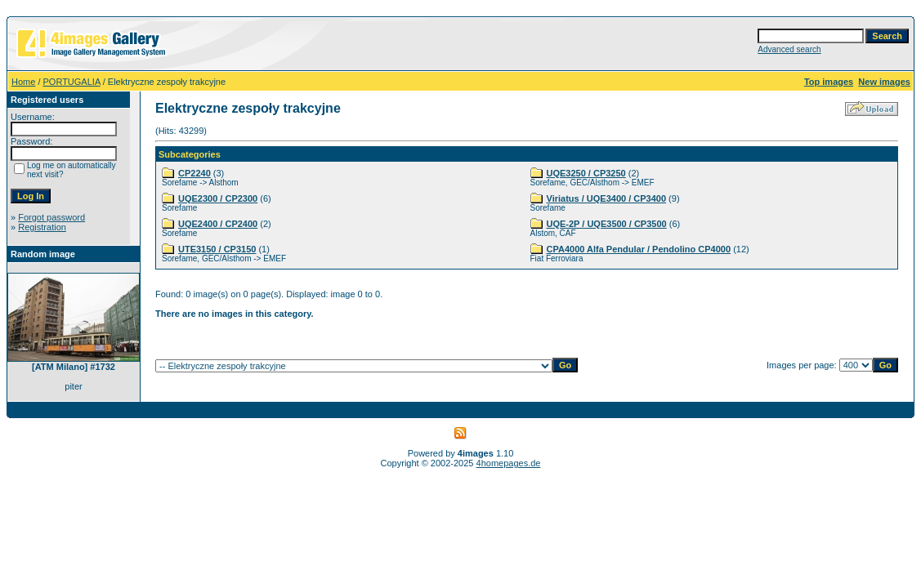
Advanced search (789, 49)
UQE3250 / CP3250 (586, 173)
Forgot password (51, 217)
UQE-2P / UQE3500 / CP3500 (607, 224)
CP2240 (194, 173)
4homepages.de (509, 463)
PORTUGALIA (72, 82)
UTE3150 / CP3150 (217, 249)
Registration (42, 227)
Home (23, 82)
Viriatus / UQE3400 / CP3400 (607, 198)
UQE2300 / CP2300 (218, 198)
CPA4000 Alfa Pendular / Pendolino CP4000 (639, 249)
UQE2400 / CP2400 (218, 224)
